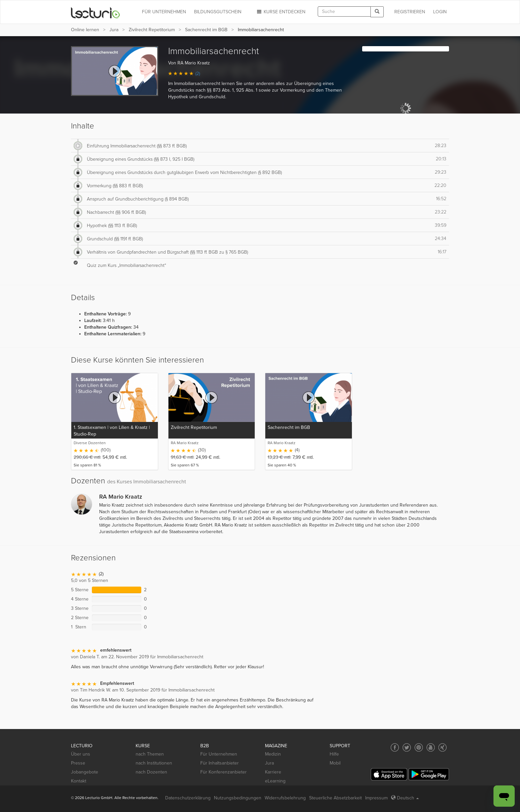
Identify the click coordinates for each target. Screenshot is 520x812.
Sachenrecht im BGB (206, 30)
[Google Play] (429, 774)
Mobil (335, 763)
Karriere (273, 772)
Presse (78, 763)
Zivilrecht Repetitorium (152, 30)
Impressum (376, 798)
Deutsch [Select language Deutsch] (405, 798)
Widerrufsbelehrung (285, 798)
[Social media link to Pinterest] (419, 747)
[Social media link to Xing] (443, 747)
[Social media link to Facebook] (395, 747)
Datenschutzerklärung (188, 798)
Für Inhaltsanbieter (220, 763)
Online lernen (85, 30)
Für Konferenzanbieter (224, 772)
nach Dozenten (151, 772)
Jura (114, 30)
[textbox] (344, 11)
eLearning (275, 781)
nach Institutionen (154, 763)
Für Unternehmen (219, 754)
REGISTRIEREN (410, 12)
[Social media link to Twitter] (407, 747)
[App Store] (389, 774)
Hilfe (334, 754)
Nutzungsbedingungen (238, 798)
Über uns (81, 754)
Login (440, 12)
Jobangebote (85, 772)
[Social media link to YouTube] (431, 747)
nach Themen (150, 754)
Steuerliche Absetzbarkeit (335, 798)
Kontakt (79, 781)
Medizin (273, 754)
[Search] (377, 12)
